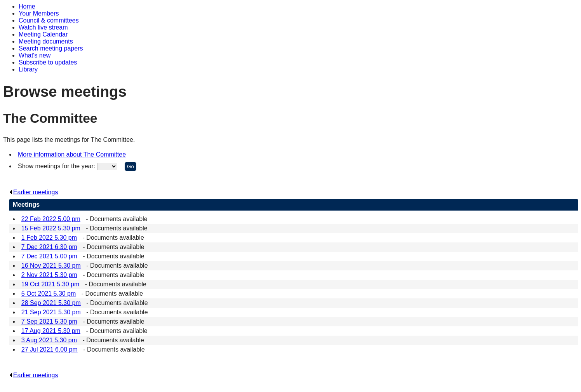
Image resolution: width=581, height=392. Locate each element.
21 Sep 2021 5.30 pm (51, 312)
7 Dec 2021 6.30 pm (49, 247)
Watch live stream (43, 27)
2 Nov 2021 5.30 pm (49, 275)
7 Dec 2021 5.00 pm (49, 256)
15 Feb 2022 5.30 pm (51, 228)
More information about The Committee (72, 154)
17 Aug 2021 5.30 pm (51, 331)
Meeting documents (46, 41)
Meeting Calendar (43, 34)
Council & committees (49, 20)
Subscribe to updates (48, 62)
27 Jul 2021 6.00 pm (50, 349)
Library (28, 69)
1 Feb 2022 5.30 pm (49, 238)
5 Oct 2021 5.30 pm (49, 294)
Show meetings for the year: (57, 166)
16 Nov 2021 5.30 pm (51, 266)
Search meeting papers (51, 48)
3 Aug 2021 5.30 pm (49, 340)
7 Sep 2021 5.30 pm (49, 321)
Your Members (39, 13)
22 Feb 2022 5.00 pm (51, 219)
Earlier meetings (34, 192)
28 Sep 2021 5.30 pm (51, 303)
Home (27, 6)
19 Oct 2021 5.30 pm (50, 284)
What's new (35, 55)
